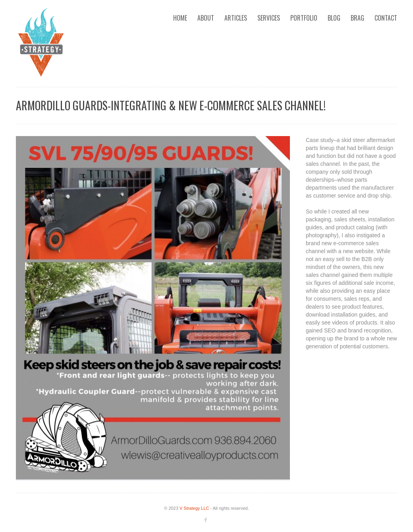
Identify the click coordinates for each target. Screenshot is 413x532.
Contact (386, 18)
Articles (236, 18)
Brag (357, 18)
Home (180, 18)
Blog (334, 18)
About (206, 18)
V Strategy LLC (194, 508)
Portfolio (304, 18)
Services (269, 18)
